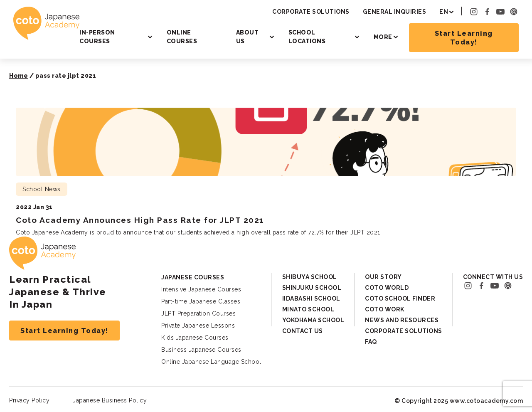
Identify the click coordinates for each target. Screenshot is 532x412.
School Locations (307, 37)
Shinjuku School (312, 288)
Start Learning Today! (464, 38)
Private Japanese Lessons (198, 326)
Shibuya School (310, 277)
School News (42, 189)
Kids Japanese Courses (195, 338)
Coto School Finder (400, 299)
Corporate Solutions (311, 12)
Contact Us (303, 331)
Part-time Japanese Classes (201, 301)
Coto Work (385, 309)
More (383, 37)
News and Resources (402, 320)
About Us (248, 37)
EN (444, 12)
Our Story (383, 277)
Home (18, 76)
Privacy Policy (29, 400)
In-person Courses (97, 37)
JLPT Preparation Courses (198, 313)
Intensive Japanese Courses (201, 289)
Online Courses (182, 37)
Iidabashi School (311, 299)
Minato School (308, 309)
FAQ (371, 342)
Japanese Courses (193, 277)
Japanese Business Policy (110, 400)
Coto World (387, 288)
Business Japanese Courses (201, 350)
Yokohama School (313, 320)
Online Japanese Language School (211, 362)
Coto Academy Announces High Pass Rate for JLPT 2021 (140, 220)
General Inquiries (395, 12)
